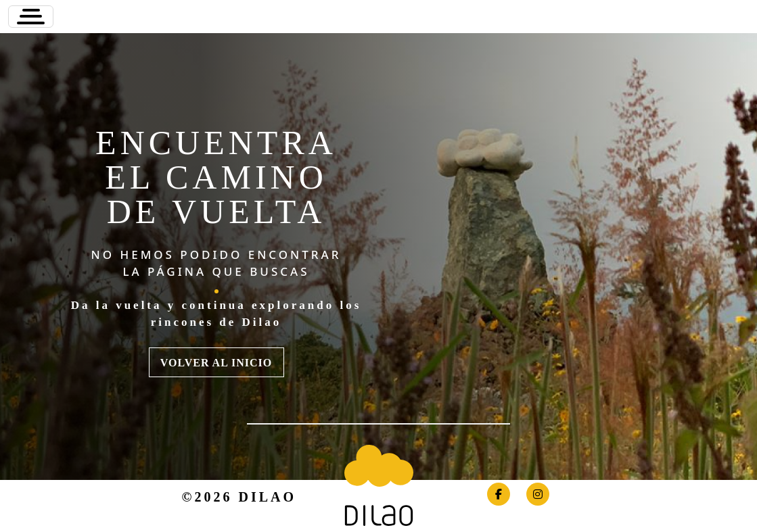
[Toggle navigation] (31, 17)
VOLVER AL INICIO (216, 363)
